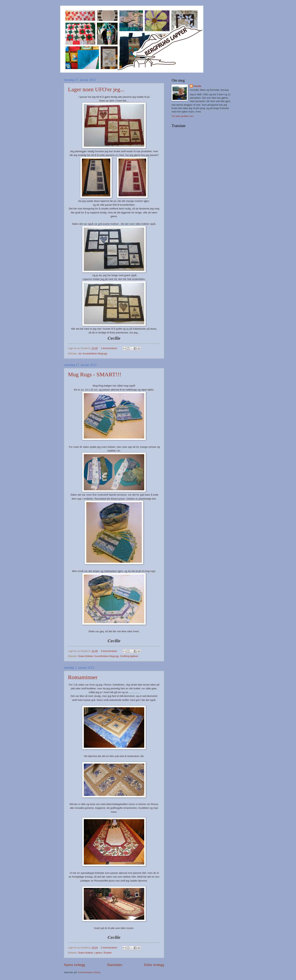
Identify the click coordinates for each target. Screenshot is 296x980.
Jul (80, 354)
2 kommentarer (109, 948)
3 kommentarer (109, 651)
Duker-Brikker (86, 656)
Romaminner (83, 677)
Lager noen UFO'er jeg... (96, 89)
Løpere (98, 953)
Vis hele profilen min (183, 116)
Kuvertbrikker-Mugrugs (95, 354)
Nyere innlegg (74, 965)
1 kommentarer (109, 348)
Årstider (107, 953)
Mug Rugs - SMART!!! (95, 374)
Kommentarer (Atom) (89, 972)
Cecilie (197, 86)
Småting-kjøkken (129, 656)
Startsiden (114, 965)
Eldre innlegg (154, 965)
